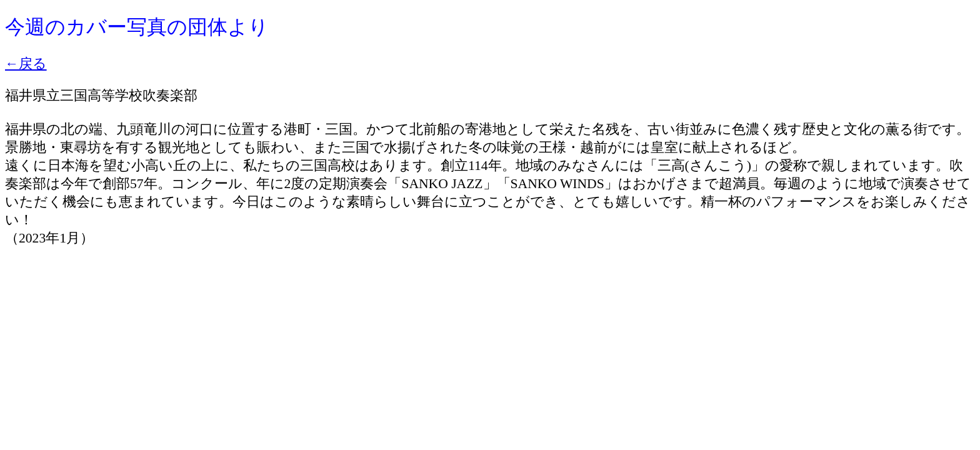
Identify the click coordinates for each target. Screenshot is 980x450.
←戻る (26, 64)
